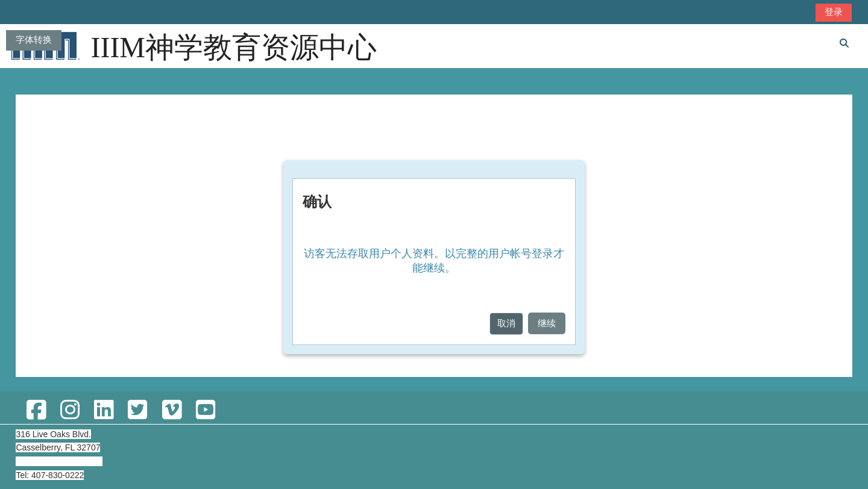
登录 (834, 12)
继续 (547, 323)
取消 (506, 323)
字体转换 (34, 39)
